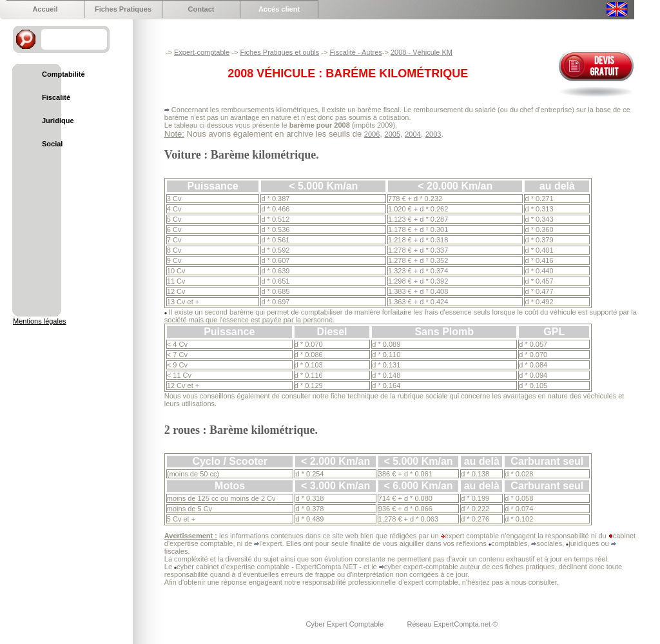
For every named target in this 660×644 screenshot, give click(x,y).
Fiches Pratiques (123, 9)
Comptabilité (63, 74)
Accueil (45, 9)
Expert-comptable (202, 52)
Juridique (58, 121)
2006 (372, 134)
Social (52, 144)
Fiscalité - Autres (355, 52)
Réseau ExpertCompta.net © (452, 624)
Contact (201, 9)
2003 (433, 134)
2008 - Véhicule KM (422, 52)
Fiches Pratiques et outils (279, 52)
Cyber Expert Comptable (346, 624)
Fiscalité (56, 97)
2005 (393, 134)
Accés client (279, 9)
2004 (412, 134)
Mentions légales (40, 321)
